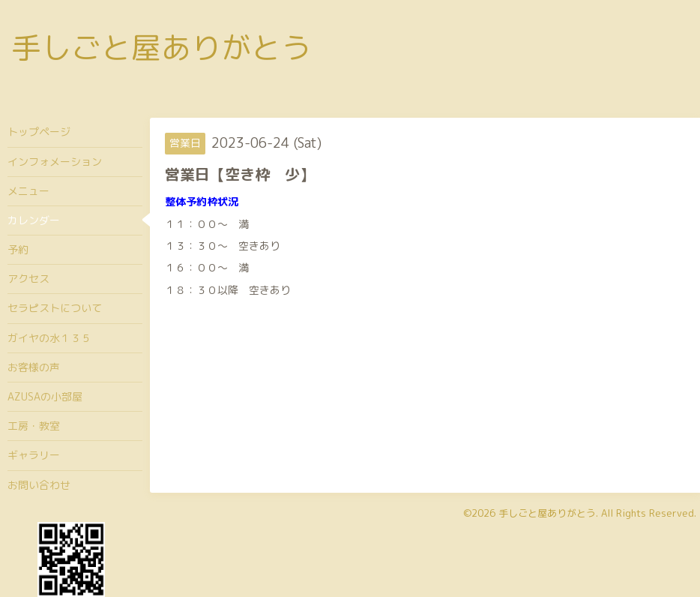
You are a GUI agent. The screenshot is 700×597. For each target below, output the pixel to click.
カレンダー (34, 220)
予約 (18, 249)
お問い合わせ (39, 485)
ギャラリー (34, 455)
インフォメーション (55, 162)
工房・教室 (34, 426)
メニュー (28, 191)
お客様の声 (34, 367)
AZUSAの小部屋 (45, 396)
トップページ (39, 132)
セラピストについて (55, 308)
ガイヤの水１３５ (49, 338)
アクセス (28, 279)
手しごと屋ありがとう (161, 47)
